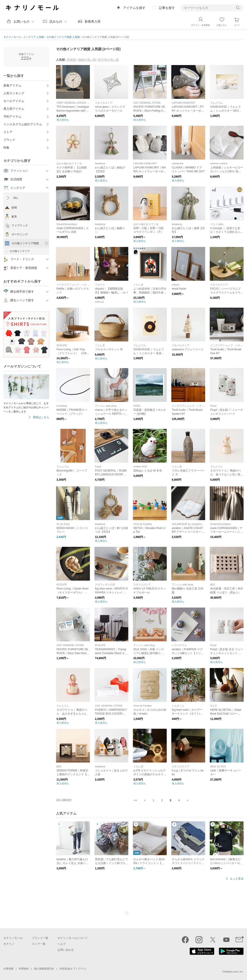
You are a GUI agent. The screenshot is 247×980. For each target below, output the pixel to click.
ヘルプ (62, 944)
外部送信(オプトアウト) (73, 969)
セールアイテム (14, 101)
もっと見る (237, 879)
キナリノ (9, 944)
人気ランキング (14, 93)
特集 (6, 148)
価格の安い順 (87, 60)
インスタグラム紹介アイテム (23, 124)
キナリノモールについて (72, 938)
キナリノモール (12, 37)
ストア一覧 (39, 944)
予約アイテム (12, 117)
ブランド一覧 (40, 938)
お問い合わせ (66, 950)
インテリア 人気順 (34, 37)
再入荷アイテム (14, 109)
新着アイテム (12, 85)
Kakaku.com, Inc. (234, 972)
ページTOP (127, 913)
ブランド (9, 140)
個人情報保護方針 (44, 969)
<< (136, 800)
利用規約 (24, 969)
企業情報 (8, 969)
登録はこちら (41, 417)
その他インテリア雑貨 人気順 (63, 37)
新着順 (71, 60)
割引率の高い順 (109, 60)
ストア (8, 132)
